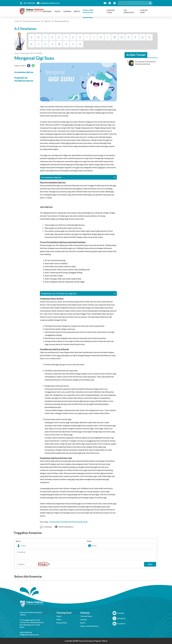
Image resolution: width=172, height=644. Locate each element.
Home (17, 21)
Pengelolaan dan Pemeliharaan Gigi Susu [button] (78, 293)
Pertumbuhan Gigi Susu (24, 72)
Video (59, 619)
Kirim (149, 564)
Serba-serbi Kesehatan (89, 626)
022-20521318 (29, 3)
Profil (58, 11)
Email (89, 541)
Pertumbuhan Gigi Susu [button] (78, 177)
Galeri (59, 616)
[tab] (78, 177)
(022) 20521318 (26, 632)
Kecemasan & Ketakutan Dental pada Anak (69, 522)
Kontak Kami (62, 623)
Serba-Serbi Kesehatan (88, 11)
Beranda (48, 11)
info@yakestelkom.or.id (50, 3)
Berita (77, 11)
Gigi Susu (47, 21)
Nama (18, 541)
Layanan (67, 11)
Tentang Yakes (86, 616)
